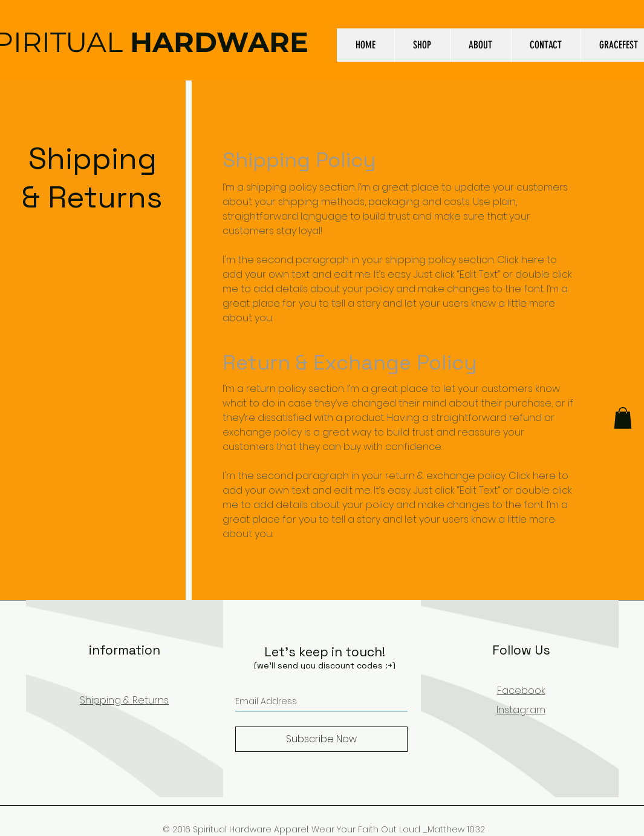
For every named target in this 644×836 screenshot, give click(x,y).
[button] (623, 418)
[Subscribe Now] (321, 739)
